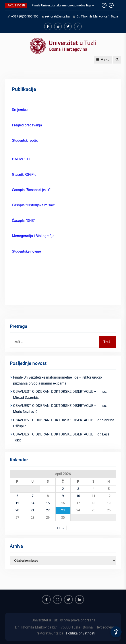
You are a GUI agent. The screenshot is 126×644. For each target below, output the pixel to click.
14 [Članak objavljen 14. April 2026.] (33, 503)
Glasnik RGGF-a (24, 175)
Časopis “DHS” (24, 221)
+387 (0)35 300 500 (25, 16)
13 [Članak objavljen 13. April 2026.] (17, 503)
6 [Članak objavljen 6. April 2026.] (17, 496)
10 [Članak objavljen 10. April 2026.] (78, 496)
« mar (61, 528)
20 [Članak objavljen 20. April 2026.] (17, 510)
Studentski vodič (25, 140)
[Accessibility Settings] (116, 632)
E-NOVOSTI (21, 159)
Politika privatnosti (81, 633)
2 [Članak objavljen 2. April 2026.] (63, 489)
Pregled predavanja (27, 125)
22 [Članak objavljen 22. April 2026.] (48, 510)
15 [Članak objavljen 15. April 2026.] (48, 503)
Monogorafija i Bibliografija (33, 236)
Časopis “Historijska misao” (34, 205)
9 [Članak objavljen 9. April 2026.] (63, 496)
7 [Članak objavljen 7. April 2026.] (33, 496)
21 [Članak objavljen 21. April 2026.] (33, 510)
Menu (103, 60)
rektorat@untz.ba (57, 16)
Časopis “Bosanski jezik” (31, 190)
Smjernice (20, 110)
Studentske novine (26, 251)
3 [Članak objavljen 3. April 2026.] (78, 489)
